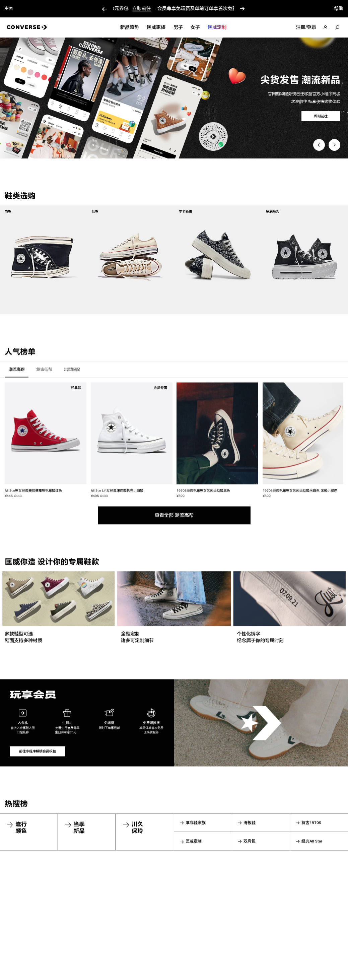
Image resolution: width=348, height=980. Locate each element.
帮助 (339, 9)
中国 (9, 9)
